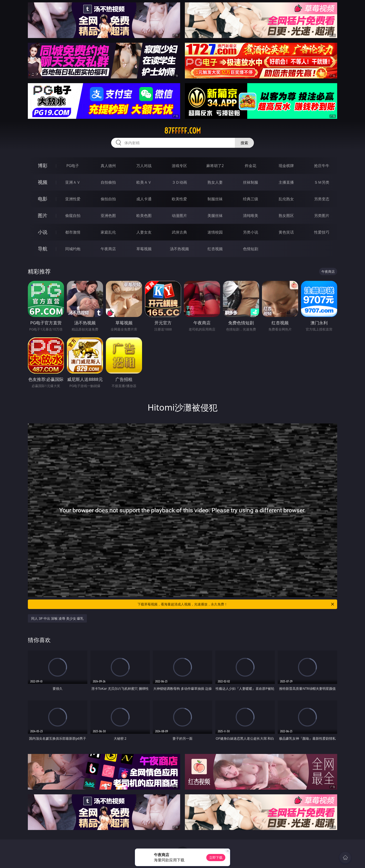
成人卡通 (144, 199)
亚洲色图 (108, 216)
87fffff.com (182, 131)
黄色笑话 (286, 232)
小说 (43, 232)
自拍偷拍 (108, 182)
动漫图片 (179, 216)
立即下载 (216, 857)
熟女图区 (286, 216)
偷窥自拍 (73, 216)
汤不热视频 (179, 249)
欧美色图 (144, 216)
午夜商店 (108, 249)
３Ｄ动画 (179, 182)
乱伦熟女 (286, 199)
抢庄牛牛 (322, 166)
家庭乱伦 (108, 232)
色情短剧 (251, 249)
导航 (43, 249)
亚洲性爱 (73, 199)
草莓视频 (144, 249)
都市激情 (73, 232)
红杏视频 (215, 249)
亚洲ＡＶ (73, 182)
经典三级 (251, 199)
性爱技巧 (322, 232)
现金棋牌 (286, 166)
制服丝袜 (215, 199)
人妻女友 (144, 232)
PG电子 (73, 166)
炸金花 (251, 166)
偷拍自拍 (108, 199)
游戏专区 (179, 166)
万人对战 (144, 166)
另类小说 (251, 232)
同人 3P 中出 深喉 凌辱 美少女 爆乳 (57, 618)
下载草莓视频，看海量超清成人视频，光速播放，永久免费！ (236, 604)
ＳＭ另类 (322, 182)
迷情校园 (215, 232)
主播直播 (286, 182)
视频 (43, 182)
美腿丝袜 (215, 216)
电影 (43, 199)
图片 (43, 215)
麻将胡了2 (215, 166)
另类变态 (322, 199)
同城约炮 (73, 249)
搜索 (244, 143)
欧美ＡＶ (144, 182)
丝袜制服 (251, 182)
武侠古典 (179, 232)
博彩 (43, 165)
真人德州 (108, 166)
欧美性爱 (179, 199)
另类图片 (322, 216)
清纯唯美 (251, 216)
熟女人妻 (215, 182)
